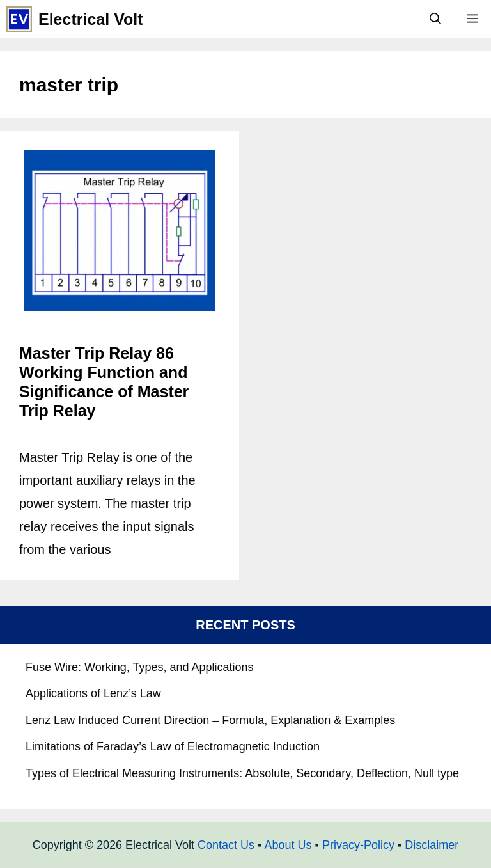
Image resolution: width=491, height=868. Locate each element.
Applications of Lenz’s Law (93, 693)
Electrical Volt (91, 19)
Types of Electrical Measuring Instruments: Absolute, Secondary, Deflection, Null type (242, 773)
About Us (288, 845)
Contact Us (226, 845)
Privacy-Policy (358, 845)
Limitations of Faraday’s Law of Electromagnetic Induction (173, 746)
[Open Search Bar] (435, 19)
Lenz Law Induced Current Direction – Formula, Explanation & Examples (210, 720)
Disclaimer (432, 845)
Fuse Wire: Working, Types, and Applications (140, 667)
